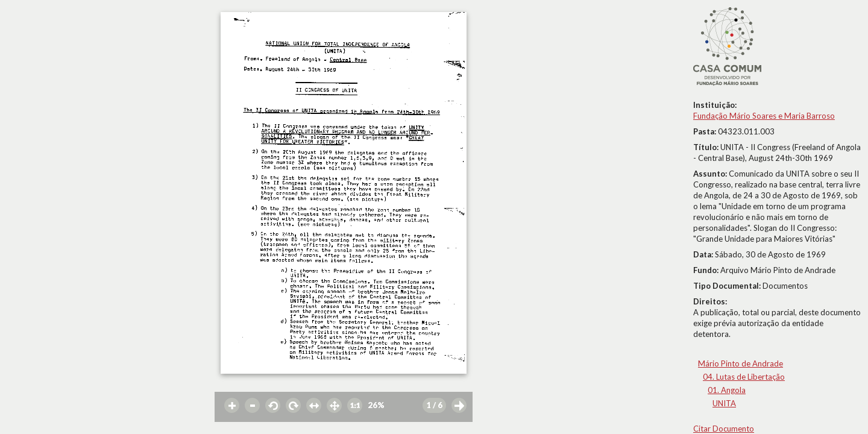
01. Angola (727, 390)
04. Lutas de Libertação (744, 377)
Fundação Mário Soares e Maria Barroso (764, 116)
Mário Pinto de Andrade (741, 363)
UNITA (724, 403)
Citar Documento (724, 429)
